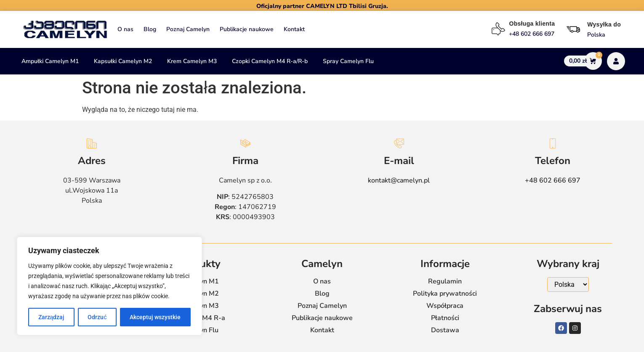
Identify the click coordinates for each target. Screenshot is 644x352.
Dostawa (445, 330)
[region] (109, 286)
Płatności (445, 318)
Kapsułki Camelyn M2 (123, 61)
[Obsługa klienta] (498, 29)
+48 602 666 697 (553, 180)
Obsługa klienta (532, 24)
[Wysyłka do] (573, 29)
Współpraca (445, 306)
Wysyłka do (604, 24)
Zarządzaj (52, 317)
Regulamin (445, 281)
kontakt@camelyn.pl (399, 180)
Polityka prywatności (445, 294)
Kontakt (294, 29)
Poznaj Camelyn (188, 29)
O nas (125, 29)
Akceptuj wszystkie (155, 317)
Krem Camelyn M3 (192, 61)
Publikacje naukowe (247, 29)
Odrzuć (97, 317)
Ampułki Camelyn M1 (50, 61)
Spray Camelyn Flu (348, 61)
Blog (150, 29)
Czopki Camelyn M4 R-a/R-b (270, 61)
